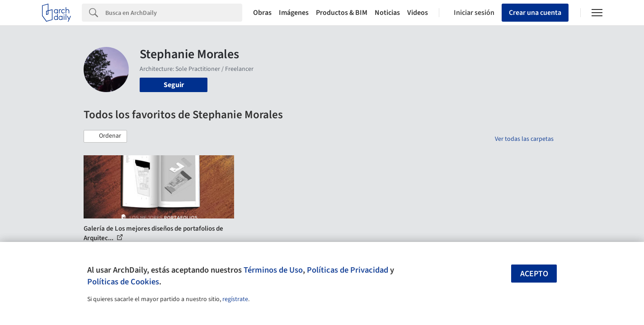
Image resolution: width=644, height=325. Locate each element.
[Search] (174, 13)
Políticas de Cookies (123, 282)
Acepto (534, 274)
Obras (262, 13)
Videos (418, 13)
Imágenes (294, 13)
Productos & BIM (342, 13)
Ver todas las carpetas (524, 139)
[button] (105, 136)
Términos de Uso (273, 270)
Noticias (387, 13)
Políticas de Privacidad (348, 270)
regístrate (235, 299)
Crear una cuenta (535, 13)
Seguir (174, 85)
